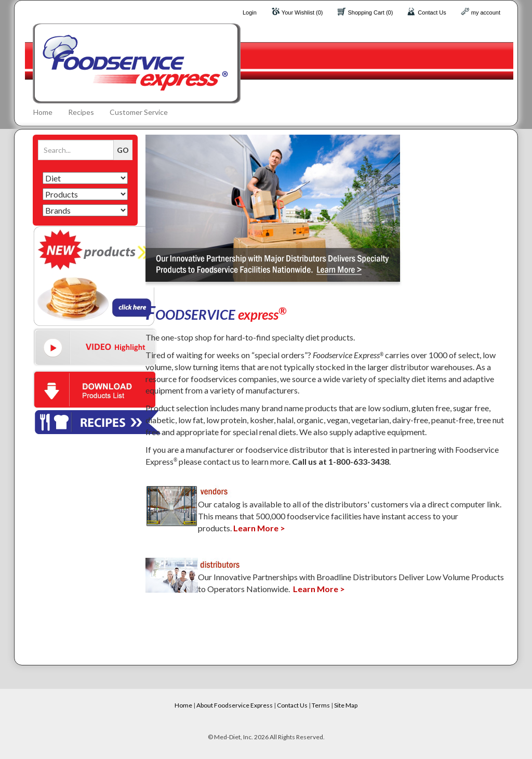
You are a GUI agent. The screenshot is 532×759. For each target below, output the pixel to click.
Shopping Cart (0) (371, 12)
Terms (321, 705)
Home (43, 112)
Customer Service (139, 112)
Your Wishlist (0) (302, 12)
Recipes (81, 112)
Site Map (346, 705)
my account (486, 12)
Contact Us (432, 12)
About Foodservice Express (235, 705)
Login (250, 12)
